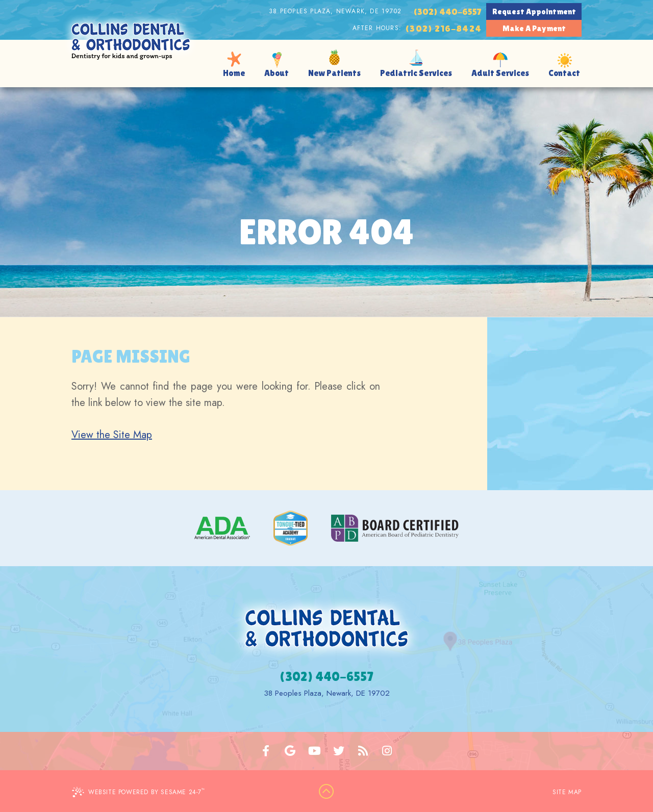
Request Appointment (534, 11)
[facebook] (266, 751)
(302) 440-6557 (447, 11)
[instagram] (387, 751)
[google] (290, 751)
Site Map (567, 792)
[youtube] (315, 751)
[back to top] (326, 792)
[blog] (363, 751)
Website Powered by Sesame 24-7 (138, 792)
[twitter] (339, 751)
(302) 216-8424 (443, 28)
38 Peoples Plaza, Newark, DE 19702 (335, 11)
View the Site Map (112, 435)
